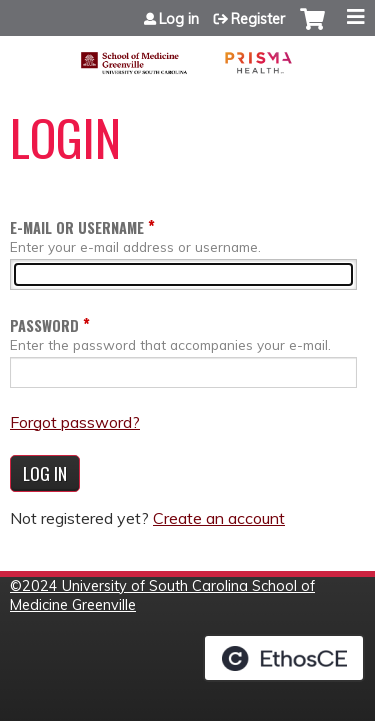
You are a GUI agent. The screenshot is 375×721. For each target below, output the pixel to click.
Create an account (219, 518)
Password (44, 325)
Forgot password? (75, 422)
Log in (179, 19)
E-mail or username (77, 227)
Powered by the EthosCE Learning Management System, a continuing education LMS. (284, 658)
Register (258, 19)
